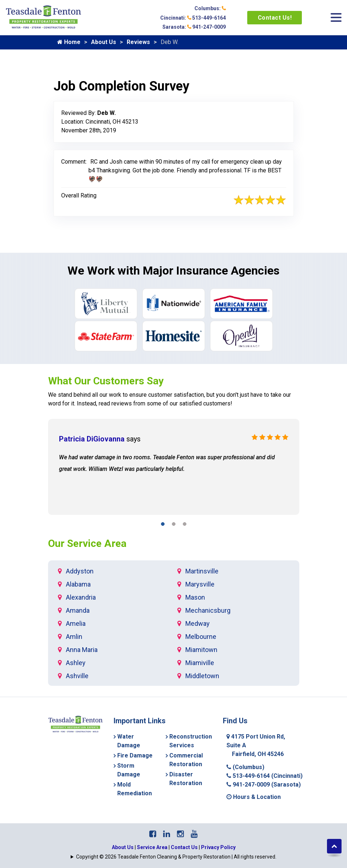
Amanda (78, 610)
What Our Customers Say (106, 381)
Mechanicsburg (208, 610)
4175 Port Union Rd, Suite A (256, 745)
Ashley (76, 663)
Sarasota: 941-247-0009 (194, 27)
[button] (163, 525)
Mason (195, 597)
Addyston (80, 571)
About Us (104, 42)
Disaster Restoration (186, 779)
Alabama (78, 584)
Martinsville (202, 571)
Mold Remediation (135, 789)
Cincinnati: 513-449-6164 (193, 18)
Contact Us (184, 847)
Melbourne (201, 637)
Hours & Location (254, 797)
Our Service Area (87, 543)
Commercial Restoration (186, 760)
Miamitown (201, 650)
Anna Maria (82, 650)
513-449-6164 (265, 776)
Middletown (202, 676)
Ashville (77, 676)
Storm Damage (129, 770)
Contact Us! (275, 18)
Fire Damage (135, 755)
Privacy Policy (218, 847)
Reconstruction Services (191, 741)
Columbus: (210, 8)
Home (69, 42)
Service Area (152, 847)
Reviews (138, 42)
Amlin (74, 637)
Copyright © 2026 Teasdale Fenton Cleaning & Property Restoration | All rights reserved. (176, 857)
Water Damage (129, 741)
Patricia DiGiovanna (92, 439)
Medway (198, 623)
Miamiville (200, 663)
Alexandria (81, 597)
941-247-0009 (264, 785)
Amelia (76, 623)
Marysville (200, 584)
